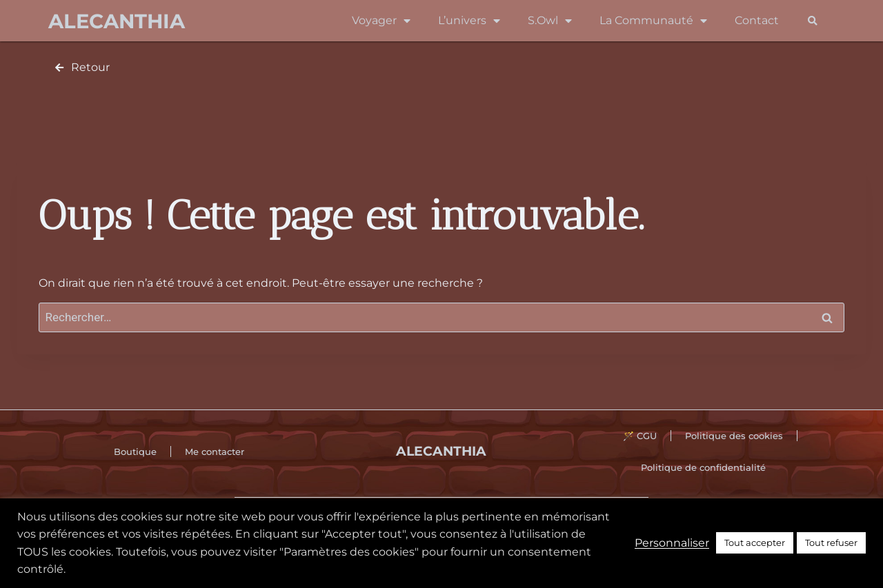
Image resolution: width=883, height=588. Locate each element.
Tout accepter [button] (755, 543)
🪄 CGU (640, 436)
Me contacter (215, 452)
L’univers (469, 21)
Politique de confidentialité (703, 467)
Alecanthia (117, 21)
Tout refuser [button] (831, 543)
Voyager (381, 21)
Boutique (135, 452)
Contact (757, 20)
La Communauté (653, 21)
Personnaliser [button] (672, 543)
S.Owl (550, 21)
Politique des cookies (734, 436)
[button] (812, 21)
